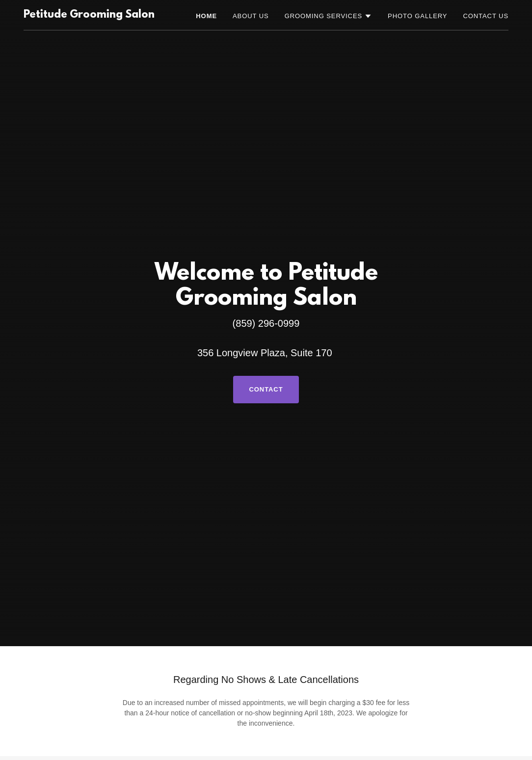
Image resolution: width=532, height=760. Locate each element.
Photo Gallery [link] (417, 16)
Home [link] (206, 16)
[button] (328, 16)
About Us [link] (251, 16)
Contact (266, 389)
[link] (89, 15)
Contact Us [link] (486, 16)
